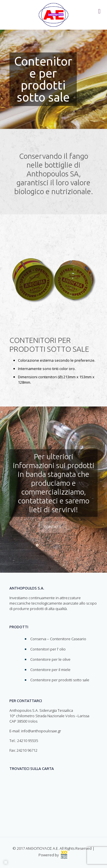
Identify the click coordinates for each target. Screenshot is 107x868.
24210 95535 (28, 741)
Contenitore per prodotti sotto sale (60, 680)
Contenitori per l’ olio (48, 649)
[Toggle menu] (99, 11)
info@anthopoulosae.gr (41, 731)
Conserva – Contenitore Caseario (58, 639)
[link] (64, 855)
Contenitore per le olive (50, 659)
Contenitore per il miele (50, 670)
